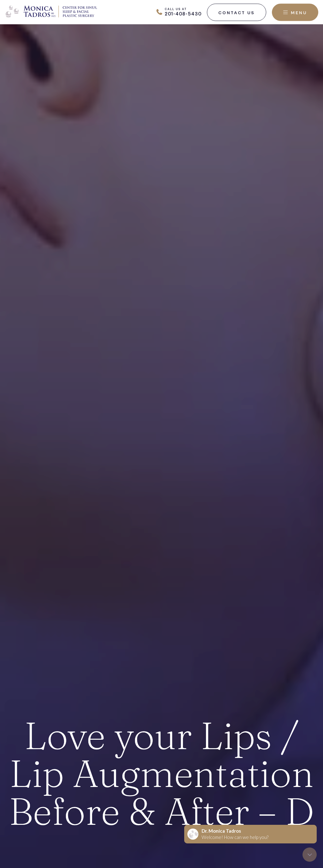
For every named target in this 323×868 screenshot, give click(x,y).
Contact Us (237, 13)
